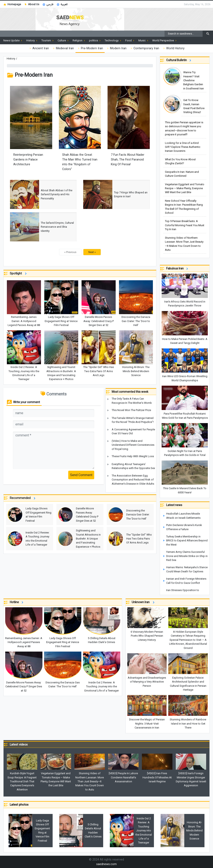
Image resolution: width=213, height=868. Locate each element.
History (11, 59)
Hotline (17, 602)
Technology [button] (113, 41)
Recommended (23, 498)
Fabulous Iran (178, 269)
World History (173, 48)
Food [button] (130, 41)
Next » (92, 252)
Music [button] (144, 41)
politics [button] (95, 41)
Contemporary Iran (144, 48)
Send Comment (81, 475)
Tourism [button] (48, 41)
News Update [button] (13, 41)
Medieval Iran (63, 48)
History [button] (32, 41)
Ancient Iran (39, 48)
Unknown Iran (144, 602)
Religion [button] (79, 41)
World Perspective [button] (165, 41)
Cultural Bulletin (179, 60)
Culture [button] (63, 41)
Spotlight (19, 274)
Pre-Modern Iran (90, 48)
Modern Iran (116, 48)
